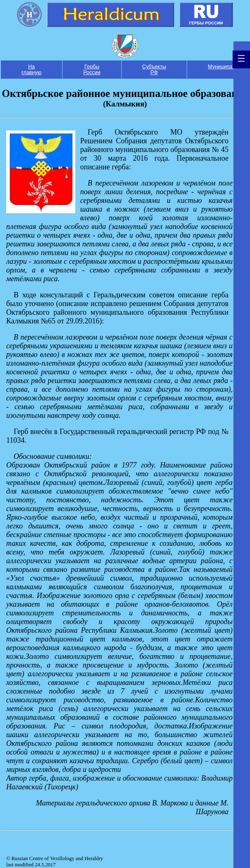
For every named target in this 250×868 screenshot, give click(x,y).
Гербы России (92, 70)
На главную (31, 70)
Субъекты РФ (154, 70)
